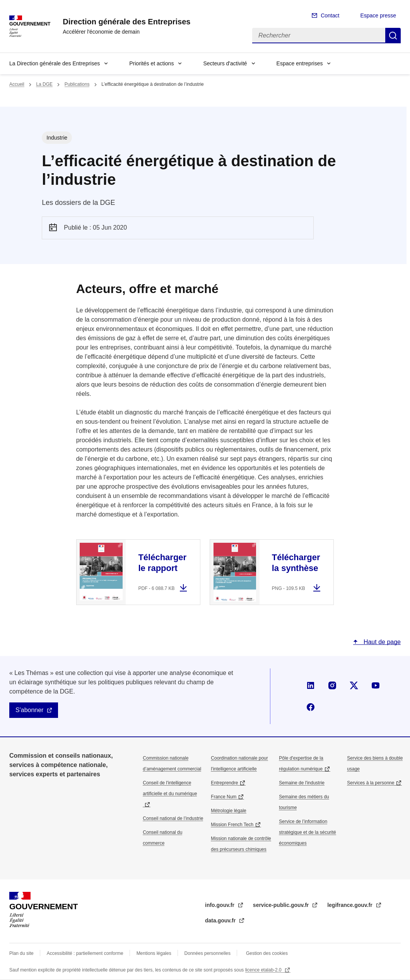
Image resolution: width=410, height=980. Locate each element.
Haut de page (381, 642)
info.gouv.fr (220, 905)
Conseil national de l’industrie (173, 818)
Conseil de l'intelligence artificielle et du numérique (170, 788)
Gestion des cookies (267, 953)
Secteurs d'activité (225, 63)
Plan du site (21, 953)
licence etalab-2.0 (264, 970)
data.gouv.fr (221, 920)
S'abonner (29, 710)
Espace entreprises (300, 63)
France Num (224, 797)
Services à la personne (371, 783)
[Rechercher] (319, 36)
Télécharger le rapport (162, 563)
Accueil (17, 84)
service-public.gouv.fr (282, 905)
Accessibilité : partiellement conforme (85, 953)
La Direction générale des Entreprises (55, 63)
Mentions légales (154, 953)
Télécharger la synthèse (296, 563)
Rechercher (393, 36)
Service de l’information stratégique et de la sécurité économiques (307, 832)
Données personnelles (208, 953)
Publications (77, 84)
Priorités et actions (151, 63)
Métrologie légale (228, 811)
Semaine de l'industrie (302, 783)
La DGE (44, 84)
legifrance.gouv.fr (350, 905)
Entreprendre (224, 783)
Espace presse (378, 15)
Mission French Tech (232, 825)
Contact (330, 15)
